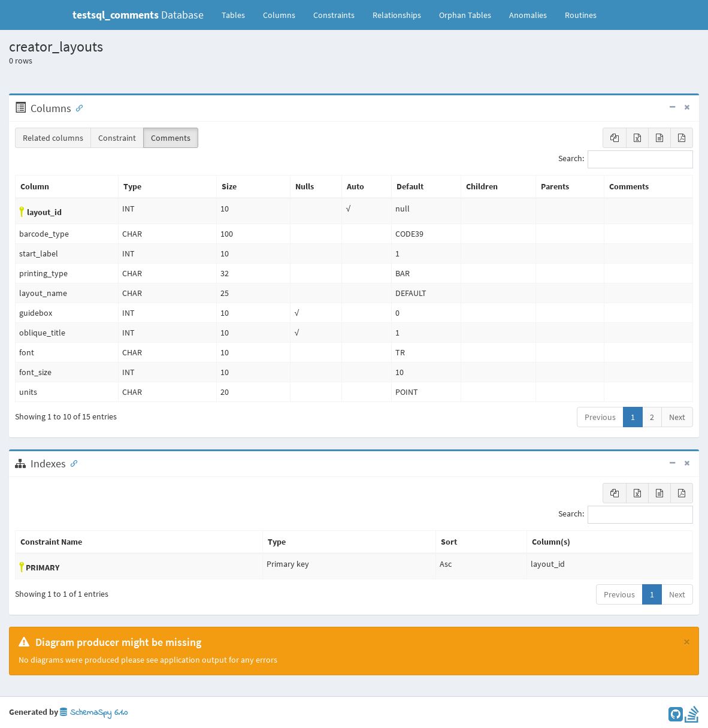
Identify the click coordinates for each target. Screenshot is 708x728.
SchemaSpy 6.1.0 (94, 713)
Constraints (334, 15)
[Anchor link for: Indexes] (71, 463)
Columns (279, 15)
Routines (581, 15)
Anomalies (528, 15)
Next (677, 417)
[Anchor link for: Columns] (77, 107)
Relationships (397, 15)
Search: (626, 159)
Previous (600, 417)
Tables (238, 14)
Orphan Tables (465, 15)
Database (138, 15)
